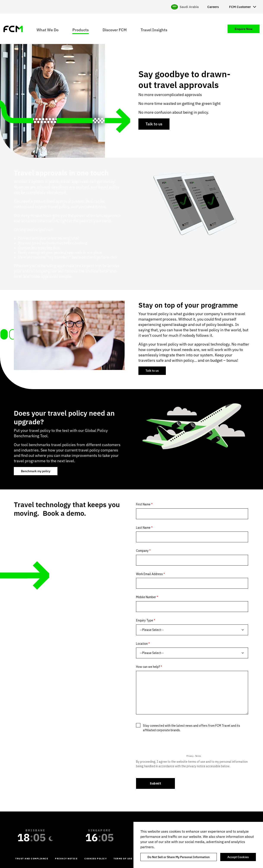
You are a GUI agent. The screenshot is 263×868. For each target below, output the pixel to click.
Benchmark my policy (36, 471)
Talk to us (154, 124)
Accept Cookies (238, 857)
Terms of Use (123, 859)
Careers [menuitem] (213, 7)
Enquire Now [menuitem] (244, 29)
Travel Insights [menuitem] (154, 30)
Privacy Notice (66, 859)
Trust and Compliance (32, 859)
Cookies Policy (96, 859)
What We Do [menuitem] (48, 30)
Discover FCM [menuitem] (115, 30)
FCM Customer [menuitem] (240, 7)
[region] (198, 845)
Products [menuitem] (81, 30)
